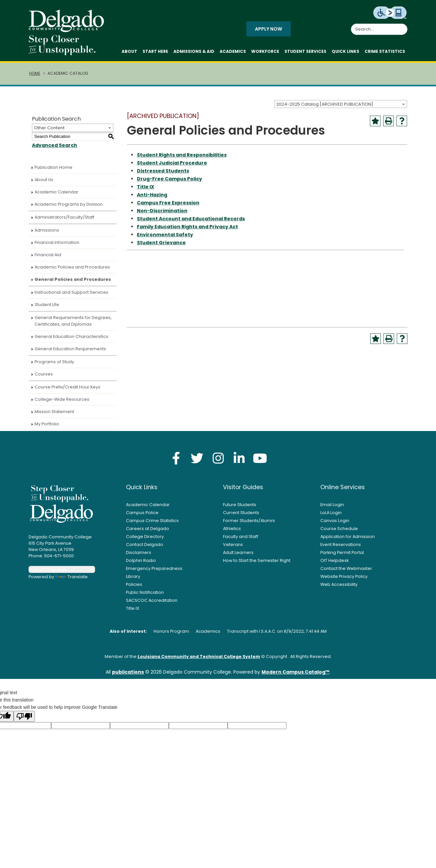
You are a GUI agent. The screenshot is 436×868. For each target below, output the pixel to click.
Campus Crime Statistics (152, 524)
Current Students (241, 516)
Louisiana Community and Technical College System (199, 660)
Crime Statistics (385, 53)
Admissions (47, 233)
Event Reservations (341, 548)
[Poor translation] (24, 720)
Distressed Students (163, 174)
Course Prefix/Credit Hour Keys (67, 390)
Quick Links (345, 53)
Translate (71, 580)
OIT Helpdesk (334, 564)
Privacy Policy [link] (266, 859)
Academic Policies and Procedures (72, 270)
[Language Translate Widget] (62, 573)
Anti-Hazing (152, 198)
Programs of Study (54, 365)
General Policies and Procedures (73, 283)
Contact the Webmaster (346, 572)
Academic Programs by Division (69, 208)
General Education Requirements (70, 352)
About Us (44, 183)
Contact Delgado (145, 548)
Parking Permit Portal (342, 556)
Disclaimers (139, 556)
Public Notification (145, 596)
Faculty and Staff (241, 540)
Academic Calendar (56, 195)
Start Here (155, 53)
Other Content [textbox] (49, 131)
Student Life (47, 308)
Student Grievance (161, 246)
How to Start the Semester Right (257, 564)
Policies (134, 588)
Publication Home (54, 171)
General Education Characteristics (71, 340)
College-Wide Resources (62, 403)
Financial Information (57, 246)
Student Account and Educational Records (191, 222)
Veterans (233, 548)
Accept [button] (313, 859)
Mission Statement (54, 415)
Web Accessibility (339, 588)
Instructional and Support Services (71, 296)
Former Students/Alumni (249, 524)
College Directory (145, 540)
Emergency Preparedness (154, 572)
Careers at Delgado (148, 532)
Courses (44, 377)
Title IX (146, 190)
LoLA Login (331, 516)
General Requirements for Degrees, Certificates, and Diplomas (73, 324)
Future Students (240, 508)
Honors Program (171, 635)
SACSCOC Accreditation (152, 604)
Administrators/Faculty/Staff (64, 220)
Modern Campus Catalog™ (295, 675)
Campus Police (142, 516)
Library (133, 580)
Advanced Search (54, 149)
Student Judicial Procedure (172, 166)
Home (35, 77)
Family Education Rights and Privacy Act (187, 230)
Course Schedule (339, 532)
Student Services (305, 53)
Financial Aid (48, 258)
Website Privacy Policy (344, 580)
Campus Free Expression (168, 206)
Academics (233, 53)
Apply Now (269, 31)
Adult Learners (238, 556)
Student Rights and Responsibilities (182, 158)
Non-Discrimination (162, 214)
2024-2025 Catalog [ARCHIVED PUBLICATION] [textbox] (325, 108)
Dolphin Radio (141, 564)
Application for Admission (348, 540)
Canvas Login (335, 524)
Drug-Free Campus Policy (169, 182)
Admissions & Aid (194, 53)
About (129, 53)
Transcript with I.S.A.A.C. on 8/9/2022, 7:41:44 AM (277, 635)
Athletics (232, 532)
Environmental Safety (165, 238)
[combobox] (341, 107)
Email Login (332, 508)
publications (128, 675)
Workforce (265, 53)
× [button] (333, 858)
